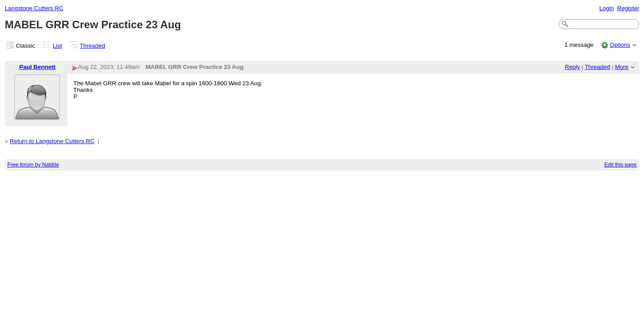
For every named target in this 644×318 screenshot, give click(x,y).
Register (628, 8)
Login (607, 8)
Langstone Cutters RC (34, 8)
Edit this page (620, 165)
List (58, 46)
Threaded (93, 46)
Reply (572, 67)
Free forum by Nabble (33, 165)
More (622, 67)
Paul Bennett (38, 67)
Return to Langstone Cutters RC (52, 141)
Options (620, 45)
